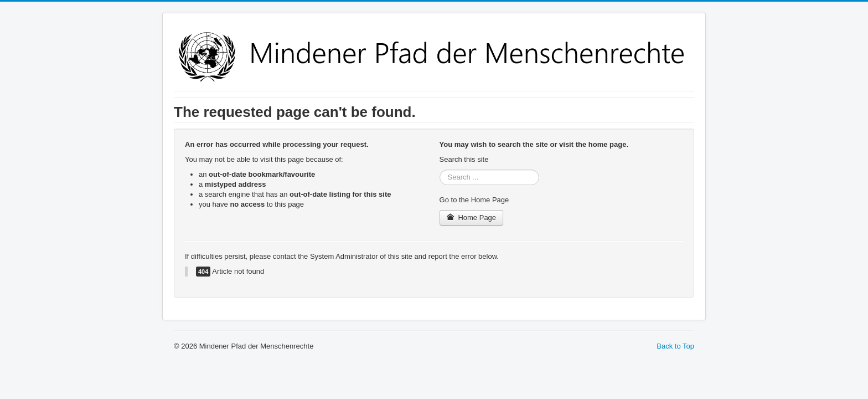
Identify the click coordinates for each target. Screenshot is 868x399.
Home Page (472, 218)
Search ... (440, 170)
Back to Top (675, 346)
